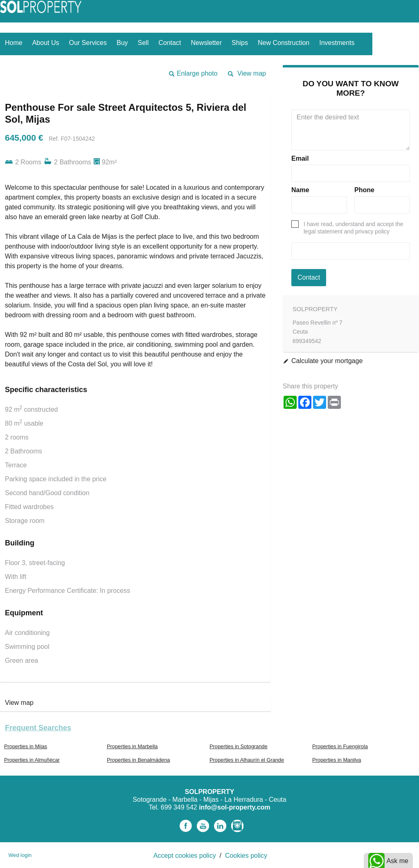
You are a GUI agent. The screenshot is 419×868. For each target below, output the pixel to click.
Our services (88, 43)
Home (14, 43)
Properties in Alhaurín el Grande (247, 760)
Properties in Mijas (26, 746)
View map (252, 73)
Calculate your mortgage (327, 361)
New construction (284, 43)
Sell (143, 43)
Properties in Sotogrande (239, 746)
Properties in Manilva (337, 760)
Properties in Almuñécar (32, 760)
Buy (122, 43)
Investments (337, 43)
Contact (170, 43)
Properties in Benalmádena (138, 760)
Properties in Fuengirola (340, 746)
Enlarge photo (197, 73)
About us (46, 43)
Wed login (20, 855)
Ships (240, 43)
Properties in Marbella (132, 746)
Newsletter (206, 43)
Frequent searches (38, 728)
